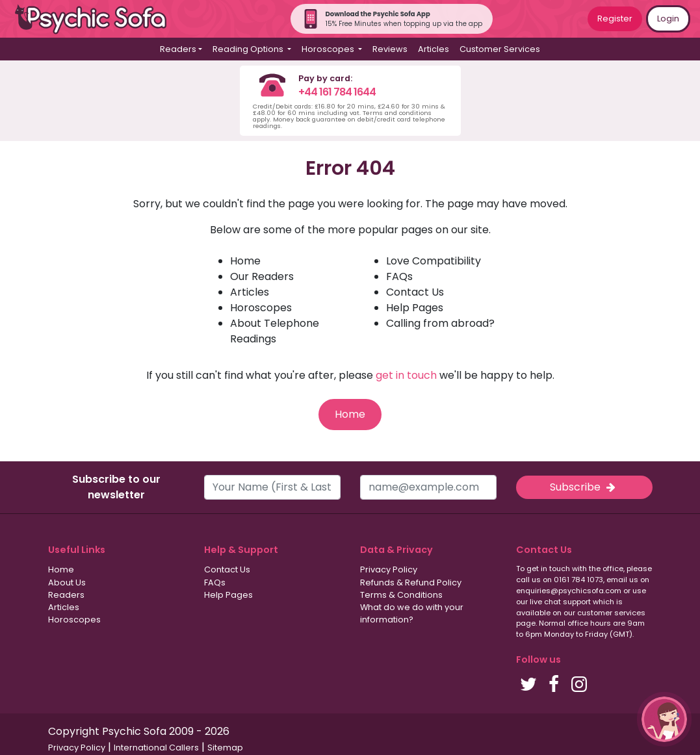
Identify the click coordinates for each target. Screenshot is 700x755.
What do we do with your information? (412, 613)
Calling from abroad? (440, 323)
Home (245, 261)
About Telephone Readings (275, 331)
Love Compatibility (434, 261)
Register (615, 19)
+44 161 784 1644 (337, 92)
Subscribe (584, 487)
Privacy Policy (389, 569)
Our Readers (262, 276)
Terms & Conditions (401, 595)
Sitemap (225, 748)
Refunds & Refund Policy (411, 582)
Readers (66, 595)
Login (668, 19)
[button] (664, 719)
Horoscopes (261, 308)
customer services (611, 613)
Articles (434, 49)
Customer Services (500, 49)
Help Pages (415, 308)
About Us (67, 582)
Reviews (390, 49)
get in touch (406, 375)
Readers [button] (178, 49)
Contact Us (415, 292)
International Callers (156, 748)
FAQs (399, 276)
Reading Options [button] (249, 49)
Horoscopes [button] (329, 49)
